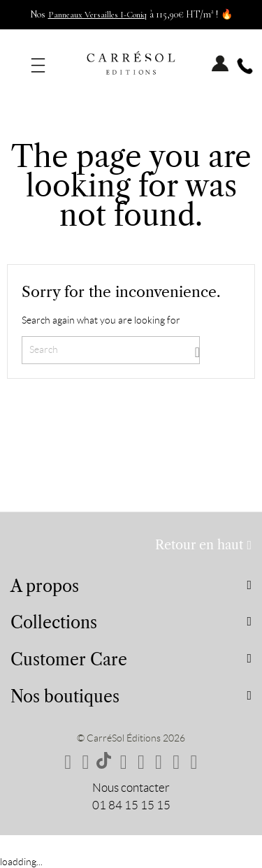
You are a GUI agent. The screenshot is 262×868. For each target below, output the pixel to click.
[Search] (111, 350)
